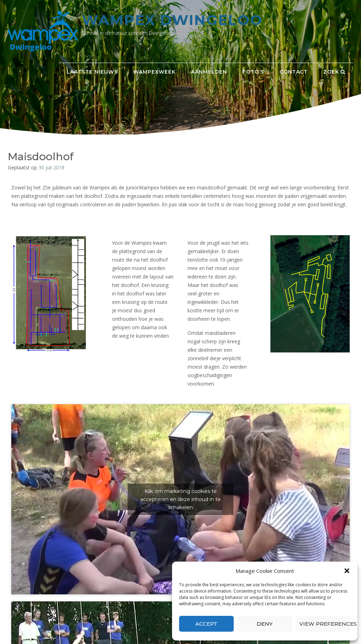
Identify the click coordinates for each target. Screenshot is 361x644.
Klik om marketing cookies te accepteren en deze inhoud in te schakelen (180, 499)
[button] (347, 571)
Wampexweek (154, 72)
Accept (206, 624)
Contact (294, 72)
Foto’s (253, 72)
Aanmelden (209, 72)
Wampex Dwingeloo (172, 20)
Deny (265, 624)
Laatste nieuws (92, 72)
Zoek (334, 72)
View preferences (325, 624)
